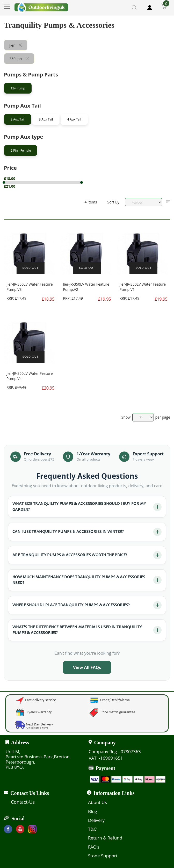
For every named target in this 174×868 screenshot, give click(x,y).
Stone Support (103, 856)
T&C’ (93, 829)
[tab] (48, 90)
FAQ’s (94, 847)
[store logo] (41, 7)
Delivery (96, 820)
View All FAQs (87, 667)
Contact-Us (23, 802)
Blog (93, 811)
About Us (97, 802)
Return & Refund (105, 838)
